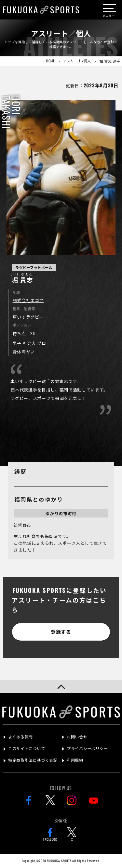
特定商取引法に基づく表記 (33, 760)
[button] (61, 687)
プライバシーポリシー (87, 748)
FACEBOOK (50, 835)
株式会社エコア (28, 300)
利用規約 (75, 760)
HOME (50, 61)
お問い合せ (77, 737)
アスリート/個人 (77, 61)
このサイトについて (27, 748)
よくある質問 (20, 737)
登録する (61, 632)
